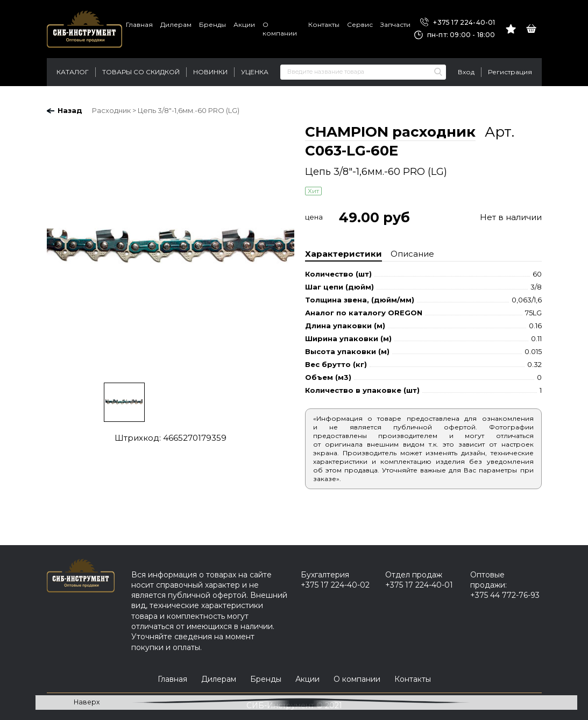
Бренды (212, 24)
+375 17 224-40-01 (458, 23)
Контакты (324, 24)
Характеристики (343, 254)
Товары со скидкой (141, 72)
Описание (412, 254)
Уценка (255, 72)
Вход (466, 72)
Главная (139, 24)
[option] (171, 249)
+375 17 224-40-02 (335, 585)
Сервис (360, 24)
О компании (280, 29)
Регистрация (510, 72)
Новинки (210, 72)
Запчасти (395, 24)
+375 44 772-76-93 (505, 595)
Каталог (73, 72)
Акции (244, 24)
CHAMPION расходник (390, 132)
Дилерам (176, 24)
